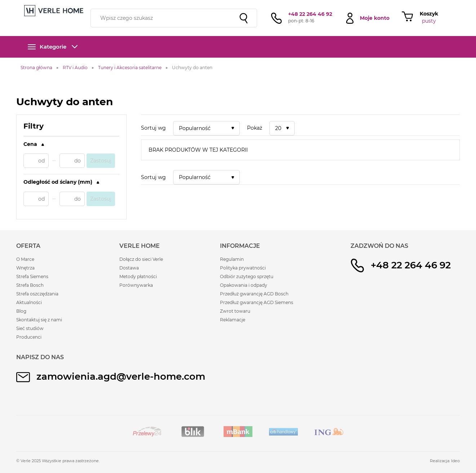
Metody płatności (138, 276)
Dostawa (129, 268)
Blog (21, 311)
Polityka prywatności (243, 268)
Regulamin (232, 259)
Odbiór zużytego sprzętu (247, 276)
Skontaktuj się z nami (39, 320)
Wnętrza (25, 268)
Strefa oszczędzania (37, 294)
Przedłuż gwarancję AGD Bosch (254, 294)
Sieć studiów (30, 328)
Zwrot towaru (235, 311)
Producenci (29, 337)
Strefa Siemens (32, 276)
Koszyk (429, 14)
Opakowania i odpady (244, 285)
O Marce (25, 259)
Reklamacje (233, 320)
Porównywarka (136, 285)
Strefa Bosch (30, 285)
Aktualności (29, 302)
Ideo (455, 461)
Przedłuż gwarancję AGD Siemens (257, 302)
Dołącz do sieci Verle (141, 259)
